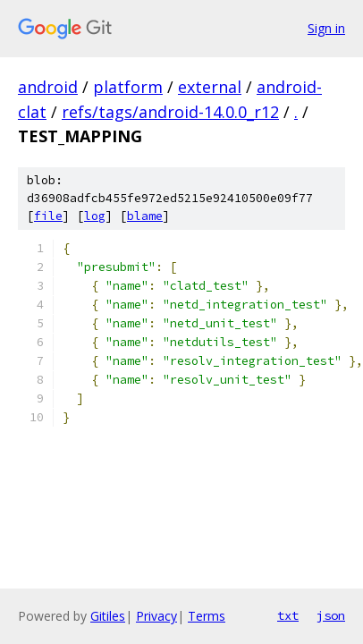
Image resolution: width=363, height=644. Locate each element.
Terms (207, 616)
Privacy (156, 616)
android (48, 87)
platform (128, 87)
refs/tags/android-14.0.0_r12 (170, 112)
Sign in (326, 28)
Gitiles (108, 616)
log (95, 216)
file (48, 216)
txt (288, 615)
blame (145, 216)
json (331, 615)
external (210, 87)
